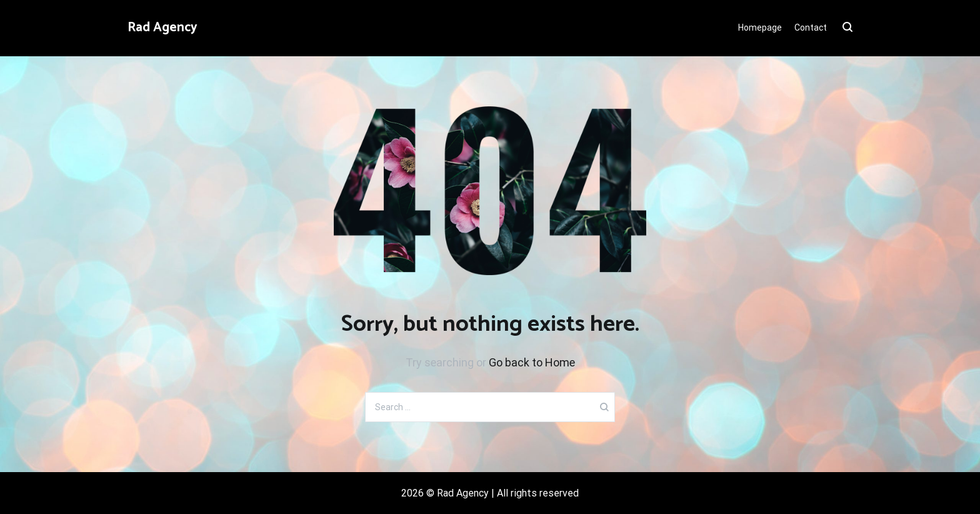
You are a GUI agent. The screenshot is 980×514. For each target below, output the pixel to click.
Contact (811, 28)
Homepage (760, 28)
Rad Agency (162, 28)
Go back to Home (532, 362)
